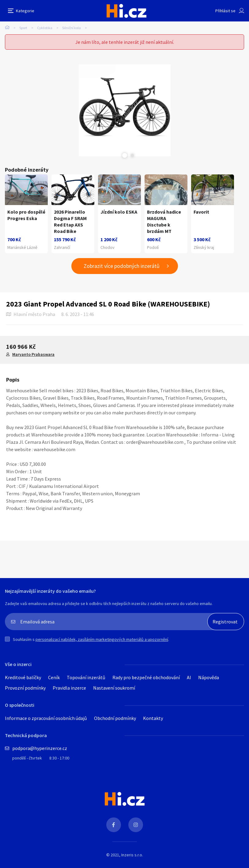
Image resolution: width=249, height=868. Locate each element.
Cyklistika (45, 28)
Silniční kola (72, 28)
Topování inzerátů (86, 677)
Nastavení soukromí (114, 688)
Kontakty (153, 718)
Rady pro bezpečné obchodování (146, 677)
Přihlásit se (225, 11)
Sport (23, 28)
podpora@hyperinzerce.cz (40, 748)
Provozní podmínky (25, 688)
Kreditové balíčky (23, 677)
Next (132, 155)
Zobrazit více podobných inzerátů (122, 266)
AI (189, 677)
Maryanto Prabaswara (33, 354)
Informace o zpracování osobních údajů (46, 718)
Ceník (54, 677)
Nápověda (209, 677)
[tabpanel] (124, 110)
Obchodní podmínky (115, 718)
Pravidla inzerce (69, 688)
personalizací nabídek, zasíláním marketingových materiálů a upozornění (102, 639)
